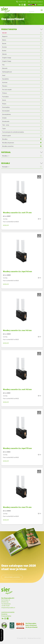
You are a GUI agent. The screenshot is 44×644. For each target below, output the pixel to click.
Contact (40, 5)
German (33, 5)
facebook (25, 5)
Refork (4, 100)
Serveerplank (6, 111)
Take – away (6, 125)
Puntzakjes (5, 97)
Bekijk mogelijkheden (12, 577)
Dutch (29, 5)
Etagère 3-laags (7, 61)
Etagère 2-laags (7, 58)
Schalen (4, 118)
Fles (3, 65)
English (31, 5)
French (35, 5)
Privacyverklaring (6, 616)
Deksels (4, 54)
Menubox (5, 86)
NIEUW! (4, 33)
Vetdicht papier (6, 135)
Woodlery (5, 139)
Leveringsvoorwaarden (8, 612)
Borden (4, 50)
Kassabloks (5, 79)
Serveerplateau (6, 114)
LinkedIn (20, 5)
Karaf (4, 75)
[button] (22, 192)
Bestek (4, 43)
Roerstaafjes (6, 107)
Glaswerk (5, 68)
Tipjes (4, 128)
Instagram (22, 5)
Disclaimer (4, 614)
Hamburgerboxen (7, 72)
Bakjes (4, 40)
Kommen (5, 82)
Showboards (6, 121)
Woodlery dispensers (8, 143)
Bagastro (5, 36)
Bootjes (4, 47)
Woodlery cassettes (8, 146)
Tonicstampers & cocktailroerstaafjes (13, 132)
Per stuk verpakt (7, 89)
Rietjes (4, 104)
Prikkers (5, 93)
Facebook (8, 619)
